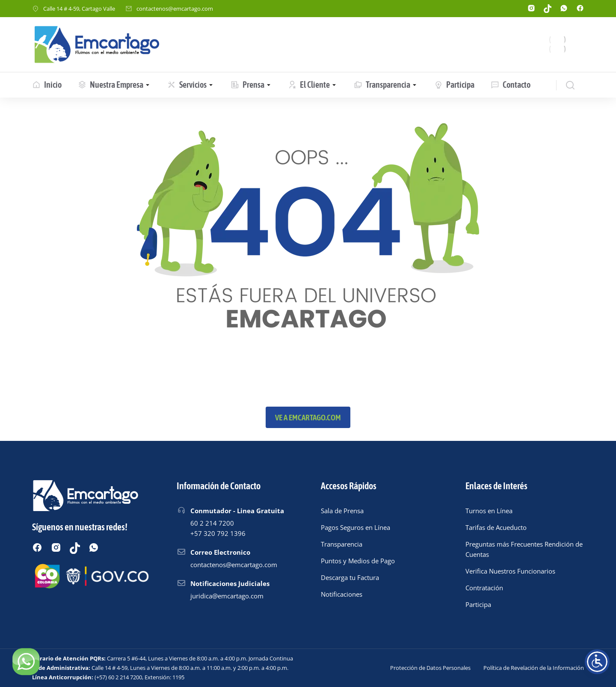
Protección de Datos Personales (430, 668)
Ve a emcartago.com (308, 417)
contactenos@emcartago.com (175, 9)
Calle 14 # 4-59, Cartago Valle (79, 9)
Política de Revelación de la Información (534, 668)
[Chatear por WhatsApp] (26, 661)
